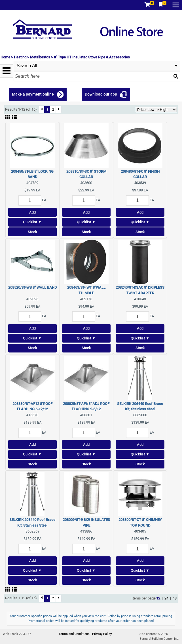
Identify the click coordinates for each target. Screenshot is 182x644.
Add (32, 212)
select (176, 66)
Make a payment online (33, 94)
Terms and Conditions (75, 634)
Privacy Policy (102, 634)
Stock (32, 232)
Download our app (101, 94)
